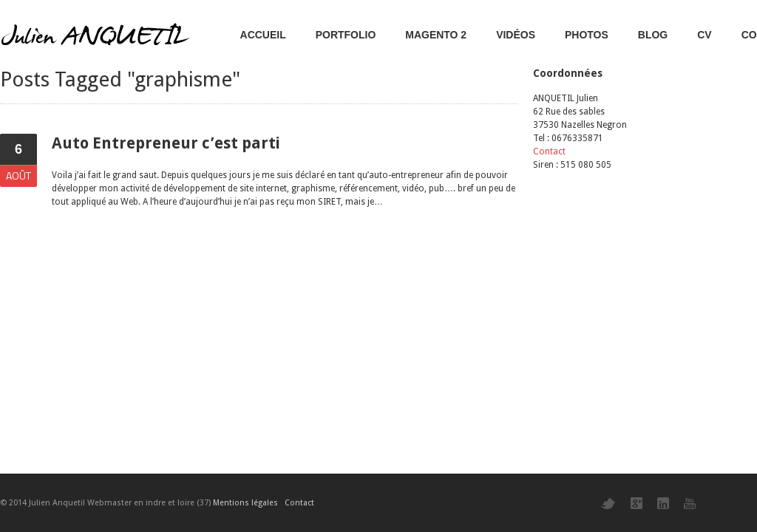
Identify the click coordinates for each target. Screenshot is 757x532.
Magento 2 (436, 35)
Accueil (263, 35)
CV (704, 35)
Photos (587, 35)
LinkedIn (663, 503)
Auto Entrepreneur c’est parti (166, 143)
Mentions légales (245, 503)
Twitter (608, 504)
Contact (549, 151)
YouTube (690, 504)
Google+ (637, 503)
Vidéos (516, 35)
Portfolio (346, 35)
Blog (653, 35)
